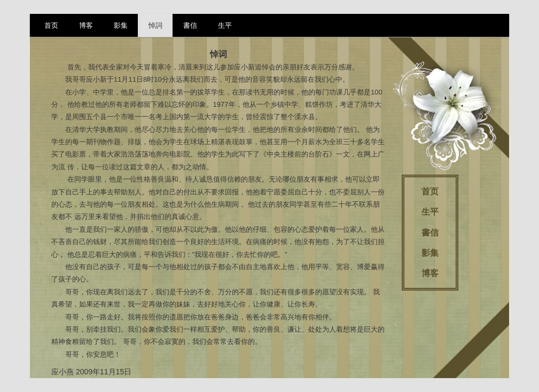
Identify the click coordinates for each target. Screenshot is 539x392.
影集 (121, 25)
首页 (51, 25)
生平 (225, 25)
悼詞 (155, 25)
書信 (190, 25)
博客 (86, 25)
